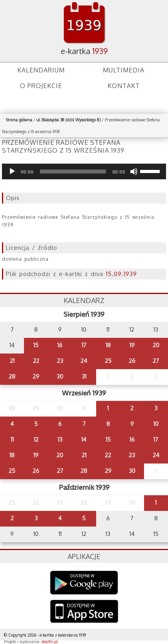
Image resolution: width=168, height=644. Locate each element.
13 (60, 439)
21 (12, 361)
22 (36, 361)
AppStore (84, 612)
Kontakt (124, 86)
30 (60, 376)
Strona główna (19, 120)
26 (132, 361)
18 (108, 345)
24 (84, 361)
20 (156, 345)
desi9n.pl (50, 642)
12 (36, 439)
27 (156, 361)
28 (12, 376)
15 (36, 345)
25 (108, 361)
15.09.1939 (121, 274)
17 (84, 345)
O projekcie (41, 86)
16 (60, 345)
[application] (84, 171)
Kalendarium (41, 70)
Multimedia (124, 70)
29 (36, 376)
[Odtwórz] (12, 171)
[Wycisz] (134, 171)
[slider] (73, 171)
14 (84, 439)
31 (84, 376)
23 (60, 361)
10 (156, 424)
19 (132, 345)
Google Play (84, 583)
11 (12, 439)
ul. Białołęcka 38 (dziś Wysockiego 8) (68, 120)
